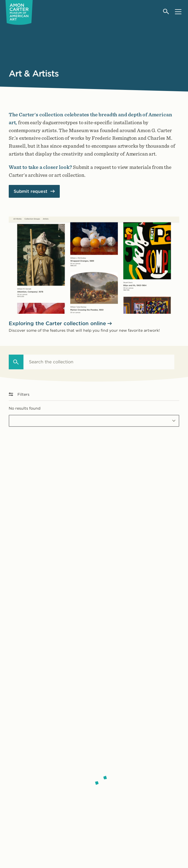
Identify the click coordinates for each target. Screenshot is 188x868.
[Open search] (166, 12)
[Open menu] (178, 12)
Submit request (31, 191)
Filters (19, 394)
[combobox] (99, 362)
